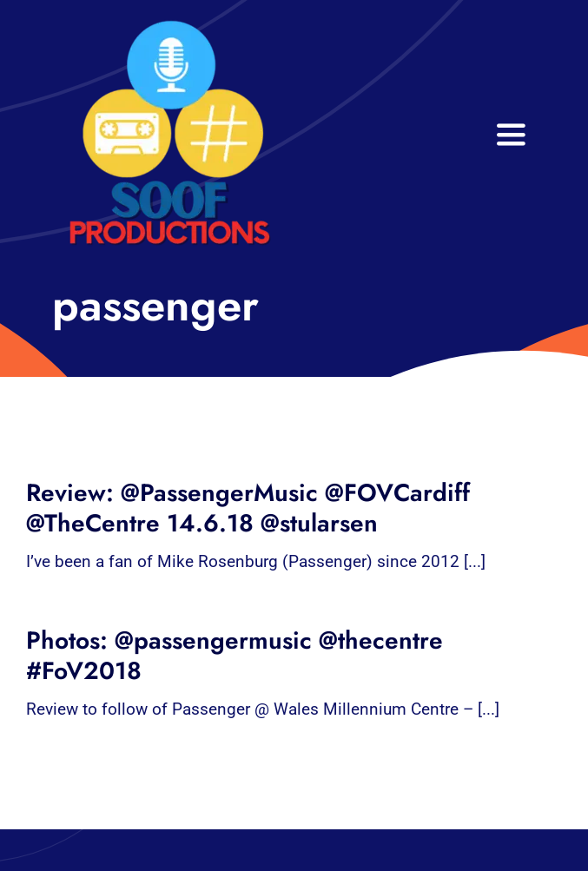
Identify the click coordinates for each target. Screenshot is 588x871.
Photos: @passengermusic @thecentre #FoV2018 (235, 656)
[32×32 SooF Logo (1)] (169, 26)
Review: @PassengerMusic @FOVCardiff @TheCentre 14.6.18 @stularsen (248, 508)
